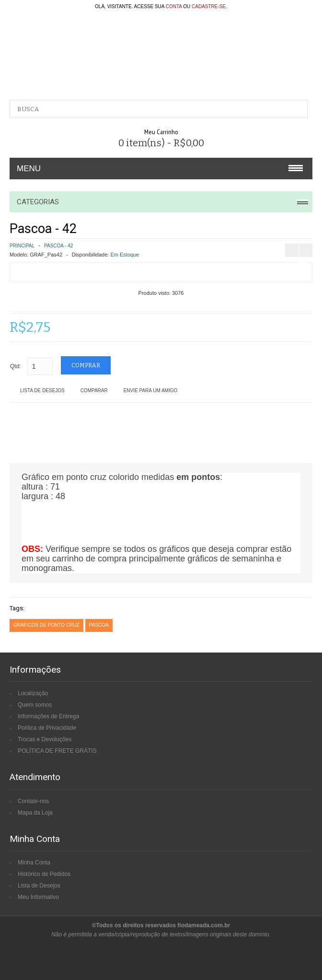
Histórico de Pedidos (44, 874)
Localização (33, 693)
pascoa (99, 625)
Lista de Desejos (42, 391)
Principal (22, 246)
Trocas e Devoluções (45, 739)
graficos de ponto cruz (46, 625)
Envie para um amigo (151, 391)
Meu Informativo (38, 897)
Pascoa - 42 (58, 246)
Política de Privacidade (47, 728)
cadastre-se (209, 6)
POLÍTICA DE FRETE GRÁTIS (57, 751)
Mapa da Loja (35, 813)
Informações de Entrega (48, 716)
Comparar (94, 391)
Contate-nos (33, 801)
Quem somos (35, 705)
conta (174, 6)
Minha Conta (34, 863)
